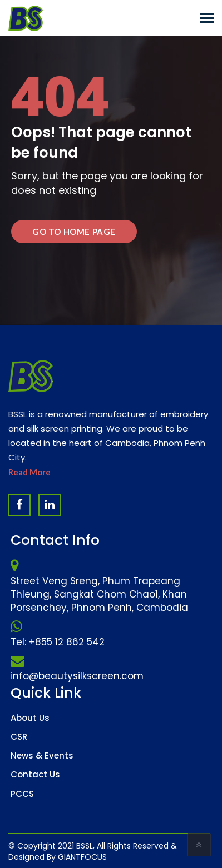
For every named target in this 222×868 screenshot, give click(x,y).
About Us (30, 718)
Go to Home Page (74, 232)
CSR (19, 737)
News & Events (42, 756)
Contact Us (35, 774)
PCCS (22, 794)
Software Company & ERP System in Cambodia (121, 851)
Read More (29, 472)
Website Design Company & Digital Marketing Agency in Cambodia (50, 851)
